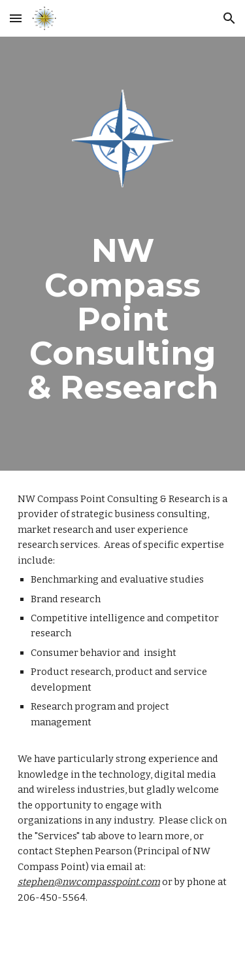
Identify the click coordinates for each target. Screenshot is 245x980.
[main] (123, 318)
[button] (16, 18)
